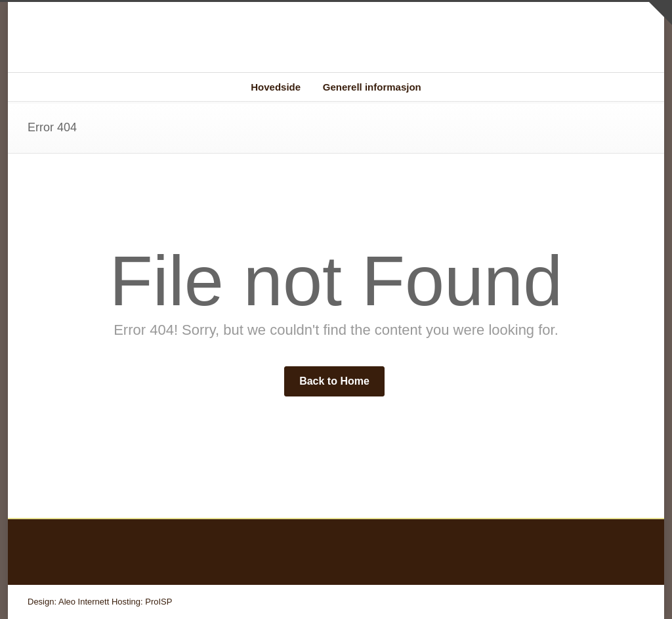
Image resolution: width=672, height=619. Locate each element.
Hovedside (276, 87)
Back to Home (334, 381)
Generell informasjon (372, 87)
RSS (631, 601)
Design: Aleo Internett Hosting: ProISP (100, 602)
